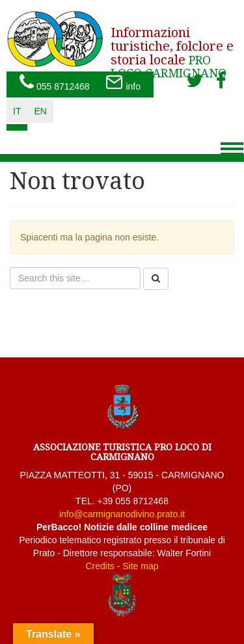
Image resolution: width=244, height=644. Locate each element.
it (17, 111)
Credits (100, 566)
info (123, 83)
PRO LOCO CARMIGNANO (172, 48)
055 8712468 (55, 83)
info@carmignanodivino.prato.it (122, 514)
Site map (140, 566)
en (40, 111)
